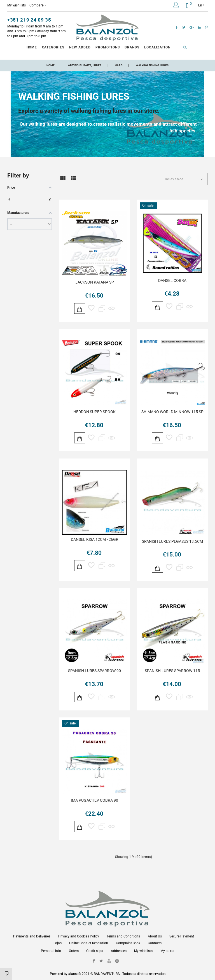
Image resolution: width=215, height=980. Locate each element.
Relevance (174, 179)
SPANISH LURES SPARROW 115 (172, 674)
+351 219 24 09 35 (29, 20)
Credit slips (95, 951)
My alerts (167, 951)
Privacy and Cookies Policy (79, 936)
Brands (132, 47)
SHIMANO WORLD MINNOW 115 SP (172, 413)
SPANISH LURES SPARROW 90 (94, 674)
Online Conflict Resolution (89, 943)
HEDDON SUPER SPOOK (94, 413)
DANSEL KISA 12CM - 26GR (95, 542)
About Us (155, 936)
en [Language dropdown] (201, 5)
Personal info (51, 951)
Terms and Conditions (123, 936)
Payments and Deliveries (32, 936)
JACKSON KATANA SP (95, 282)
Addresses (119, 951)
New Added (80, 47)
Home (32, 47)
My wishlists (143, 951)
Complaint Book (128, 943)
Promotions (108, 47)
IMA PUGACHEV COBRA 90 (94, 805)
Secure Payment (182, 936)
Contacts (155, 943)
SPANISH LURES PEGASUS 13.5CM (172, 544)
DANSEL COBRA (172, 280)
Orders (74, 951)
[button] (176, 6)
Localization (157, 47)
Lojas (58, 943)
